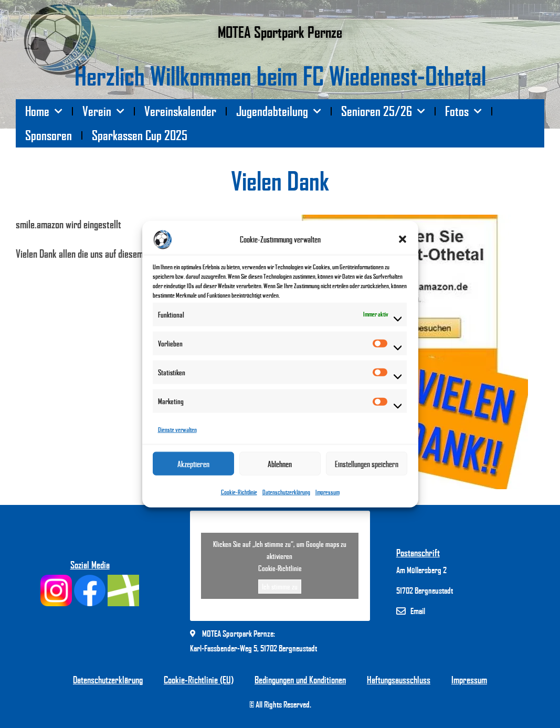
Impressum (327, 496)
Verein (103, 112)
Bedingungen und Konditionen (300, 680)
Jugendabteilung (279, 112)
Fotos (463, 112)
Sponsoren (49, 135)
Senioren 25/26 (383, 112)
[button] (403, 243)
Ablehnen (280, 468)
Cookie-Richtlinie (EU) (199, 680)
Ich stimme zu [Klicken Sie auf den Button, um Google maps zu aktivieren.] (280, 587)
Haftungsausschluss (399, 680)
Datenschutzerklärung (286, 496)
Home (44, 112)
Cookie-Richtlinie (239, 496)
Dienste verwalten (177, 433)
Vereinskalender (180, 111)
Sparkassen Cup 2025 (140, 135)
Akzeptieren (193, 468)
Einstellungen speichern (367, 468)
